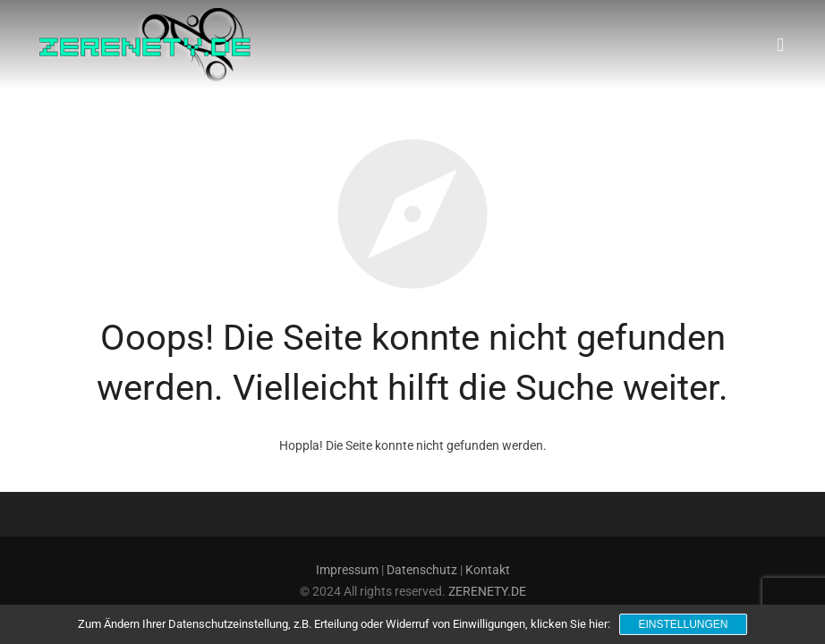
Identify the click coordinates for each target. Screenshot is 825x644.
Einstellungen (683, 624)
